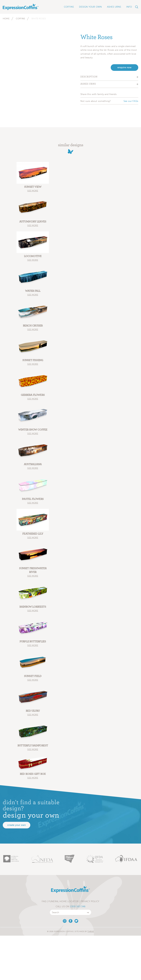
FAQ (44, 901)
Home (6, 19)
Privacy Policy (90, 901)
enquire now (124, 67)
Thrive (91, 931)
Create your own (17, 825)
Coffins (20, 19)
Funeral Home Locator (63, 901)
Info (129, 7)
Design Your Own (90, 7)
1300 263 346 (78, 906)
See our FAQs (131, 101)
